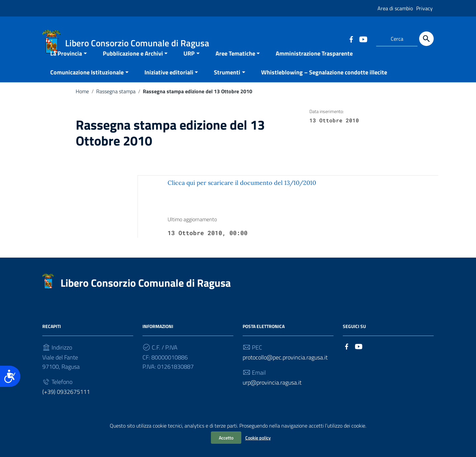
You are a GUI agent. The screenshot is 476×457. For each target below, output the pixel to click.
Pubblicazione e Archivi (133, 65)
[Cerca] (426, 39)
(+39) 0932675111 (66, 404)
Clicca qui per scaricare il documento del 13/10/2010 (242, 195)
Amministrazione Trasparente (314, 65)
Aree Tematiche (235, 65)
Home (82, 103)
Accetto (226, 438)
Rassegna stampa (116, 103)
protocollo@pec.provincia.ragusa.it (285, 369)
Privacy (424, 8)
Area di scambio (395, 8)
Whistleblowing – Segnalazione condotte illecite (324, 84)
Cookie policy (258, 438)
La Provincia (66, 65)
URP (189, 65)
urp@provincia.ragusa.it (272, 394)
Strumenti (227, 84)
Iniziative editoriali (169, 84)
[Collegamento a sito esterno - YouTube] (363, 39)
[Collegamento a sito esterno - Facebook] (351, 39)
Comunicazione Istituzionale (87, 84)
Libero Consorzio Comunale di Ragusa (146, 295)
